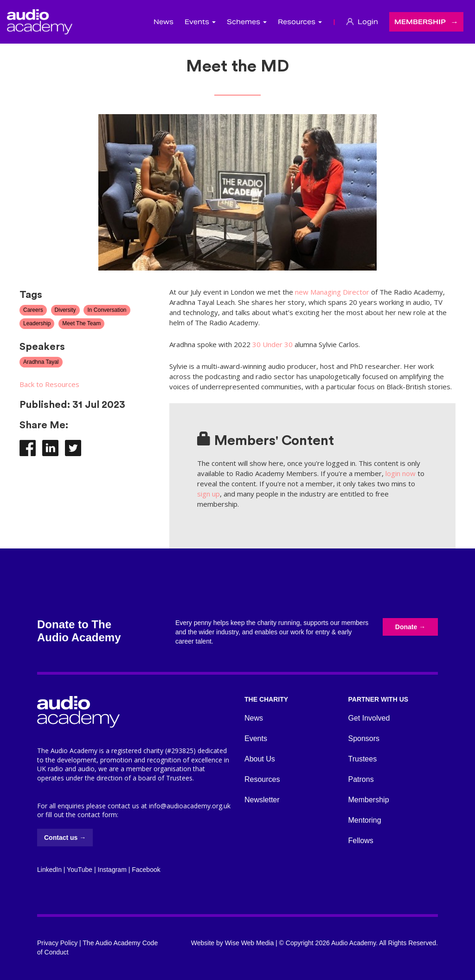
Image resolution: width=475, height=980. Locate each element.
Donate (410, 627)
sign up (209, 494)
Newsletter (262, 800)
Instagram (112, 870)
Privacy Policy (57, 943)
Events (256, 738)
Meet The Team (81, 323)
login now (401, 473)
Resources (262, 779)
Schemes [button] (247, 22)
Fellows (361, 841)
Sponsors (364, 738)
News (164, 22)
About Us (260, 759)
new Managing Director (332, 292)
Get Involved (369, 718)
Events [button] (200, 22)
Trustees (363, 759)
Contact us (65, 838)
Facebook (146, 870)
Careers (33, 310)
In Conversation (107, 310)
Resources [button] (300, 22)
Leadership (37, 323)
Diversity (65, 310)
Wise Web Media (250, 943)
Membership (420, 22)
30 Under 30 (273, 344)
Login (362, 22)
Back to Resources (49, 384)
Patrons (361, 779)
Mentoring (365, 820)
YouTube (80, 870)
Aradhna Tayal (41, 362)
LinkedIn (49, 870)
